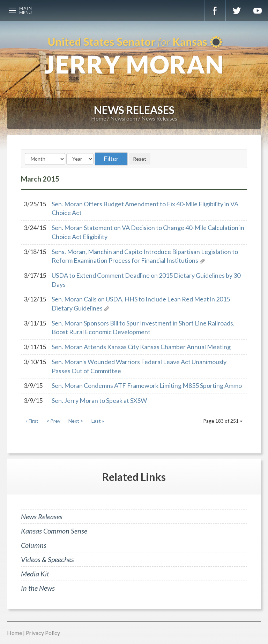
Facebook (215, 10)
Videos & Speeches (47, 559)
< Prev (53, 421)
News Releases (159, 118)
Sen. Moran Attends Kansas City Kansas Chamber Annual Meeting (141, 347)
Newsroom (124, 118)
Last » (98, 421)
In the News (38, 588)
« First (32, 421)
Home (99, 118)
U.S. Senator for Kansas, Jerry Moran (134, 56)
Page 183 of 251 (223, 421)
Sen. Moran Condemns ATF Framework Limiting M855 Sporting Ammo (147, 385)
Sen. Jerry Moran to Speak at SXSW (99, 400)
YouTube (258, 10)
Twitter (236, 10)
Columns (34, 545)
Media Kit (35, 574)
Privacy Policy (43, 633)
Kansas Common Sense (54, 531)
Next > (76, 421)
